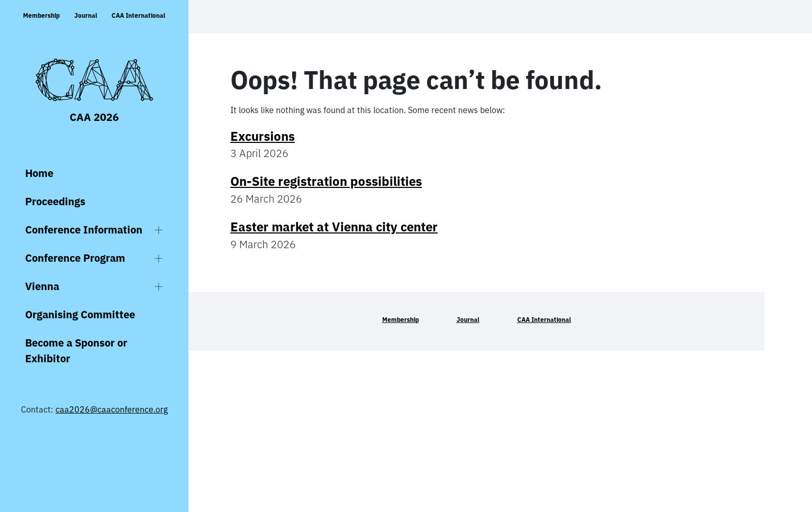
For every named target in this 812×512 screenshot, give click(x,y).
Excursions (263, 136)
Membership (41, 15)
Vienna (42, 286)
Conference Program (75, 258)
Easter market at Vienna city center (334, 227)
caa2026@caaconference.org (112, 409)
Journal (86, 15)
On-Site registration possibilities (326, 181)
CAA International (138, 15)
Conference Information (84, 230)
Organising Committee (80, 314)
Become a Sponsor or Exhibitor (76, 350)
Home (39, 173)
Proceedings (55, 201)
